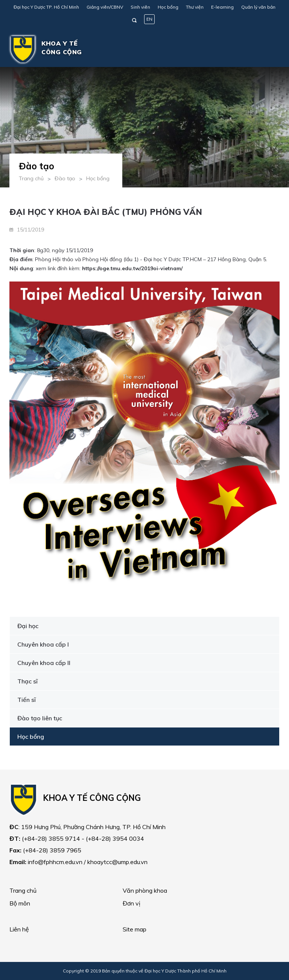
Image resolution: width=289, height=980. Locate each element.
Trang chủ (31, 178)
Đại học (28, 626)
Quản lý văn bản (258, 7)
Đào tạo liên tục (40, 718)
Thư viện (195, 7)
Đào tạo (65, 178)
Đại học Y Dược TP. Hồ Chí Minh (46, 7)
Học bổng (168, 7)
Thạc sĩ (27, 681)
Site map (135, 929)
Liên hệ (19, 929)
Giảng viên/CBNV (105, 7)
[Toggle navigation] (269, 49)
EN (149, 19)
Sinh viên (140, 7)
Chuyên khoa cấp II (44, 663)
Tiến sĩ (27, 700)
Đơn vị (132, 903)
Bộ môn (20, 903)
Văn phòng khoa (145, 890)
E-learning (222, 7)
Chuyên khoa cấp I (43, 644)
